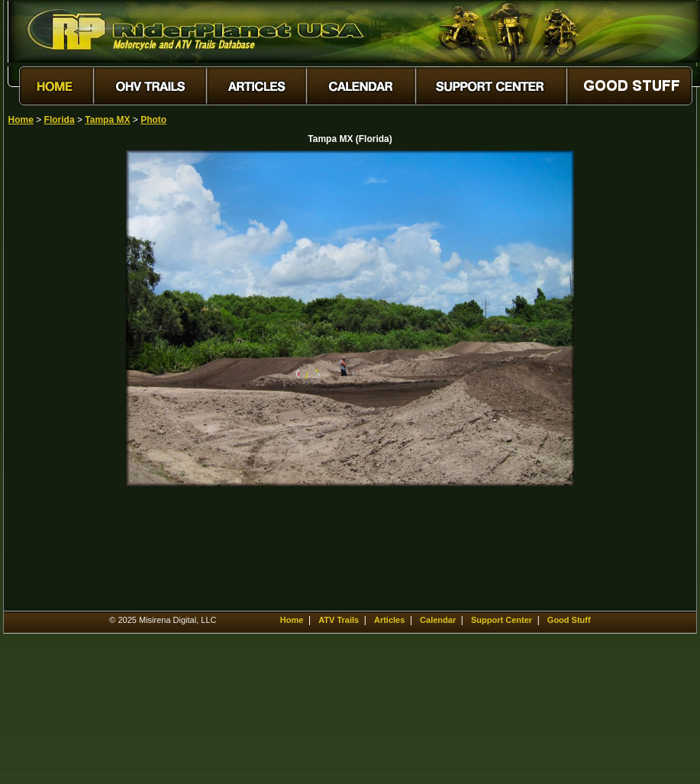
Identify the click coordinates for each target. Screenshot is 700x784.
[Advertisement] (62, 379)
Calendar (438, 620)
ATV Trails (339, 620)
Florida (60, 120)
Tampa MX (107, 120)
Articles (389, 620)
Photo (153, 120)
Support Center (502, 620)
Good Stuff (569, 620)
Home (21, 120)
